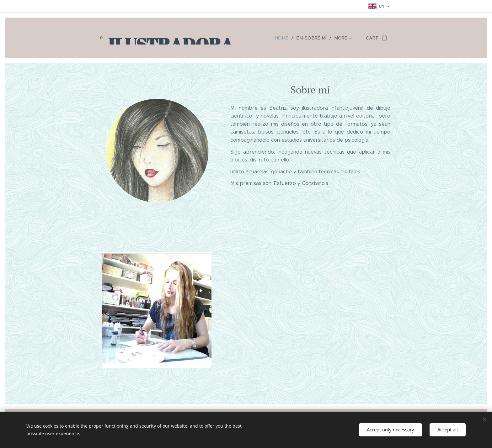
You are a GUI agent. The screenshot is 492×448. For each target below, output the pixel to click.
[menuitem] (286, 38)
